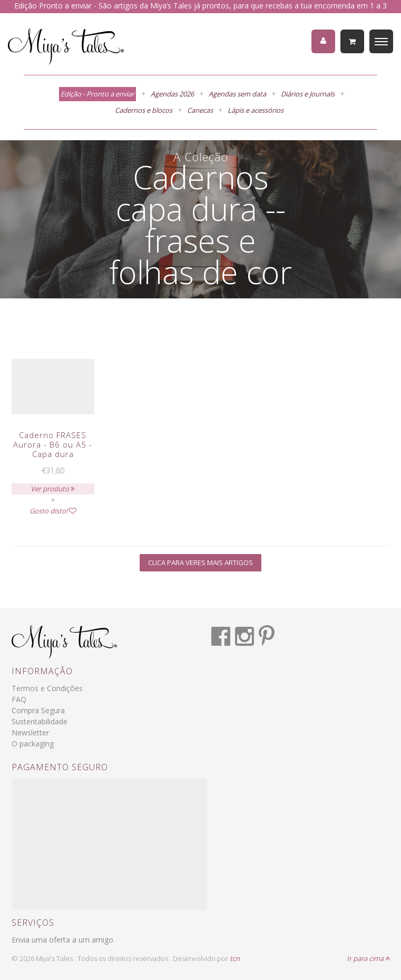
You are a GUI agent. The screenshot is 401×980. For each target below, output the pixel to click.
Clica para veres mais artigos (200, 562)
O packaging (33, 744)
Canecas (200, 110)
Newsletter (30, 732)
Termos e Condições (47, 688)
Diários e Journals (308, 94)
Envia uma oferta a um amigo (62, 940)
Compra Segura (38, 710)
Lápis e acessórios (256, 110)
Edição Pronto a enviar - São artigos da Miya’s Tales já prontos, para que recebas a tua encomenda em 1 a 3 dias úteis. (200, 11)
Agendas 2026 (172, 94)
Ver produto (53, 489)
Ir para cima (368, 958)
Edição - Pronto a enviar (97, 94)
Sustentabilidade (40, 721)
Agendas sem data (237, 94)
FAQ (19, 699)
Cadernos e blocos (144, 110)
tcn (235, 958)
